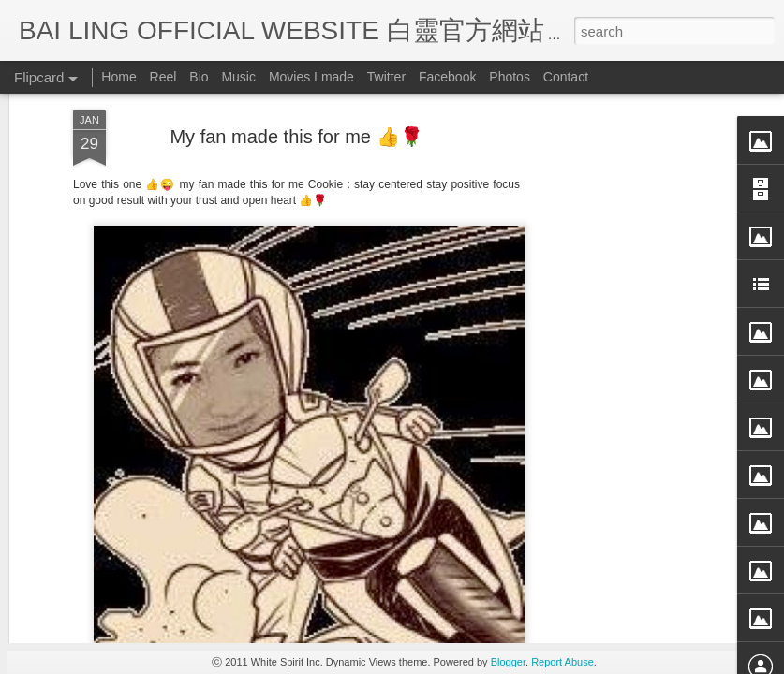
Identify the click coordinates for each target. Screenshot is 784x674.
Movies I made (311, 77)
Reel (163, 77)
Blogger (508, 662)
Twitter (386, 77)
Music (238, 77)
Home (118, 77)
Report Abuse (562, 662)
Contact (566, 77)
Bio (199, 77)
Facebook (447, 77)
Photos (510, 77)
